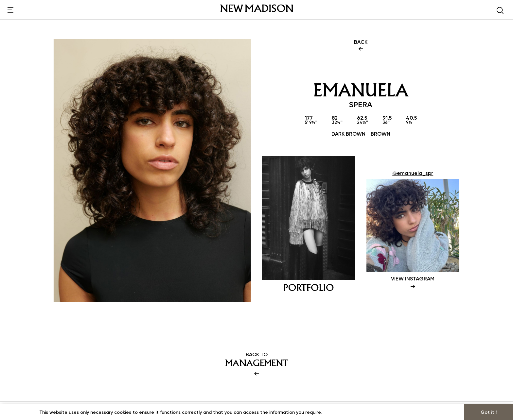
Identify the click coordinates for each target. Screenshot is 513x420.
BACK (361, 46)
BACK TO (256, 364)
